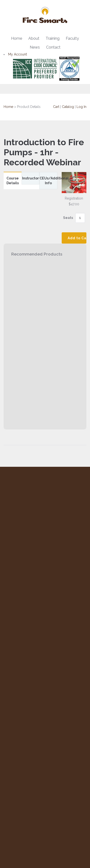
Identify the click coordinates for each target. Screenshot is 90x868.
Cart (56, 107)
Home (17, 38)
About (34, 38)
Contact (53, 47)
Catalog (68, 107)
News (35, 47)
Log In (81, 107)
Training (53, 38)
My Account (18, 54)
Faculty (72, 38)
